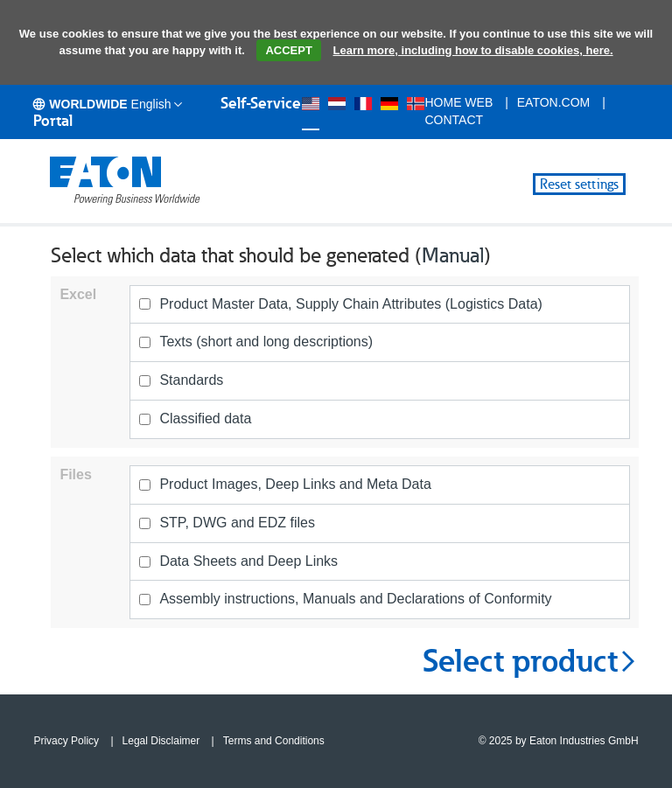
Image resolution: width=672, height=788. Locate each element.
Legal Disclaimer (161, 741)
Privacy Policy (66, 741)
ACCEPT (288, 50)
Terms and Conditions (274, 741)
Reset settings (579, 184)
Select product (531, 661)
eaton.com (554, 102)
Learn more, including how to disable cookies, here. (473, 50)
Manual (453, 255)
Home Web (458, 102)
